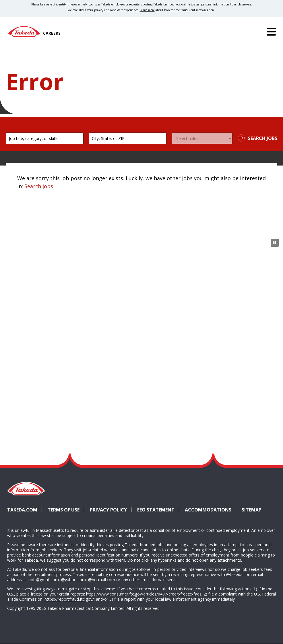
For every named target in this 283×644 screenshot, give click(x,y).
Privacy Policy (108, 510)
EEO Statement (156, 510)
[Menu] (271, 32)
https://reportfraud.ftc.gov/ (69, 599)
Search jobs (39, 186)
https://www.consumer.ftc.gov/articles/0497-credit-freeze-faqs (144, 594)
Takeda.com (22, 510)
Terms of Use (64, 510)
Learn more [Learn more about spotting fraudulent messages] (147, 10)
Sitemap (252, 510)
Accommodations (210, 510)
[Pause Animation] (275, 243)
